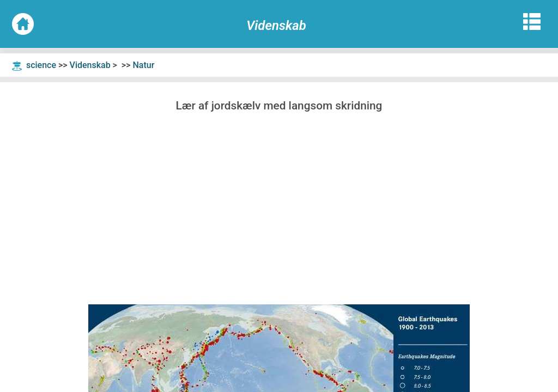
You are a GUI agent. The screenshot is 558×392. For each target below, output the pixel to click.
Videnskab (90, 65)
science (41, 65)
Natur (143, 65)
